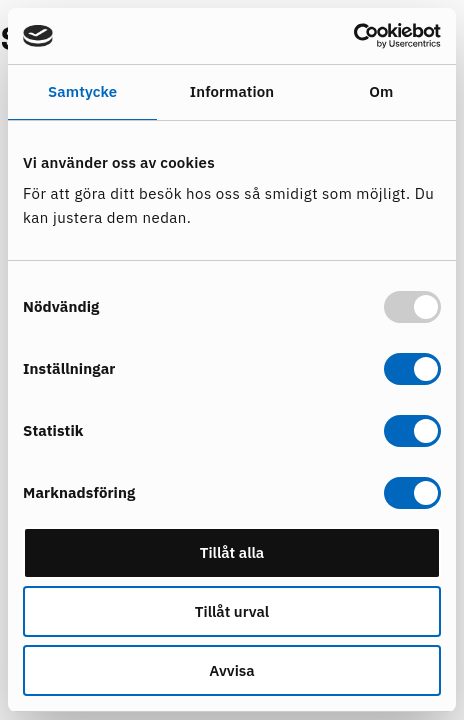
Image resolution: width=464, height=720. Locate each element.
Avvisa (231, 670)
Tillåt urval (232, 611)
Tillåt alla (232, 552)
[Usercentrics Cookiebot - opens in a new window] (353, 36)
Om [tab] (381, 91)
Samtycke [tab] (82, 91)
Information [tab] (232, 91)
